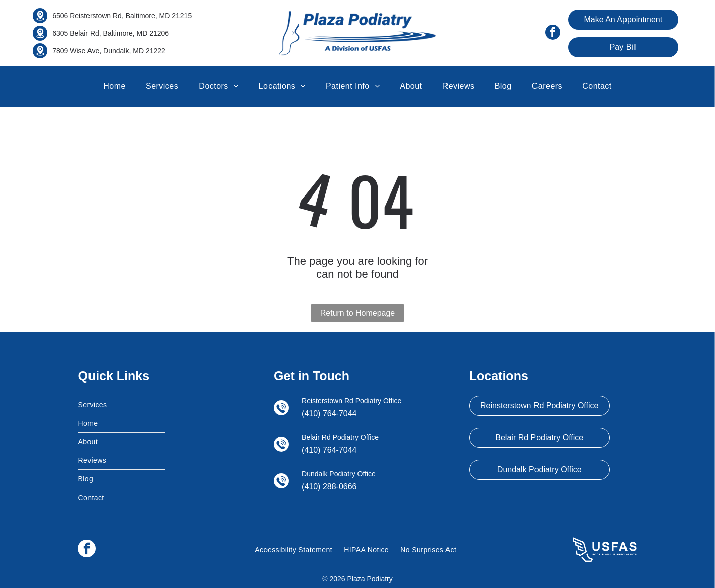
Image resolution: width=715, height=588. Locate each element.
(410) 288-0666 (329, 487)
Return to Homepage (358, 313)
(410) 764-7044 (329, 413)
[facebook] (553, 33)
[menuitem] (114, 86)
